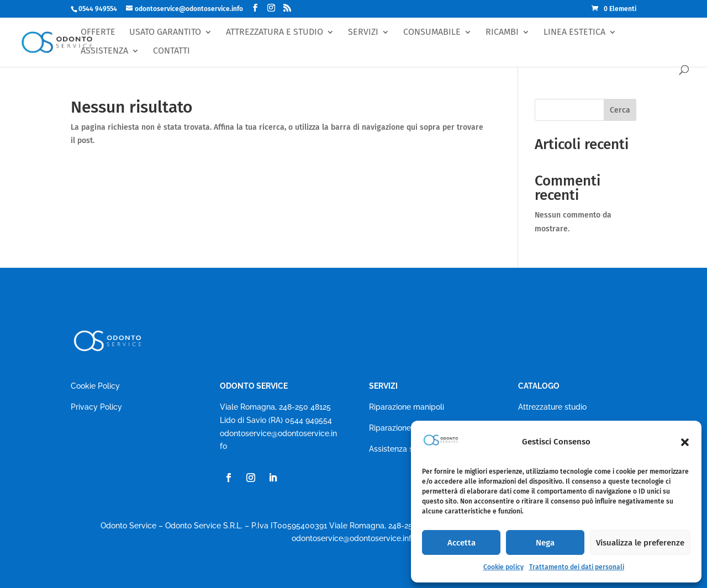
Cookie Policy (95, 386)
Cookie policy (503, 567)
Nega (545, 543)
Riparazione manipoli (407, 407)
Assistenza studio (400, 449)
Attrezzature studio (552, 407)
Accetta (461, 543)
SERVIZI (363, 32)
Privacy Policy (96, 407)
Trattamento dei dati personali (577, 567)
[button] (685, 442)
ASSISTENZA (104, 51)
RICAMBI (502, 32)
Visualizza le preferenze (640, 543)
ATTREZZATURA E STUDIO (275, 32)
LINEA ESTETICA (574, 32)
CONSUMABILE (432, 32)
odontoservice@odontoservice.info (354, 538)
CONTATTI (172, 51)
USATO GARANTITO (165, 32)
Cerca (620, 110)
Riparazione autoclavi (408, 428)
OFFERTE (98, 32)
